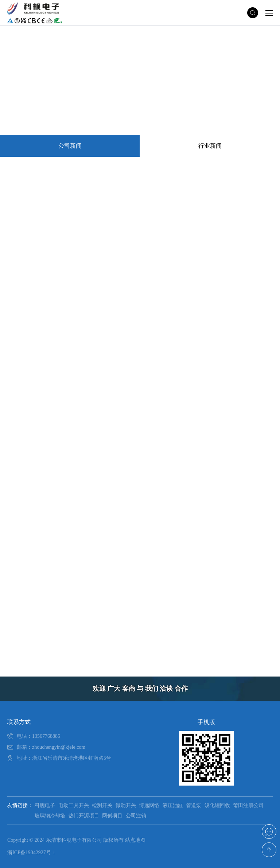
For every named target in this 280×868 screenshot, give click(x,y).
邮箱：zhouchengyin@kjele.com (51, 747)
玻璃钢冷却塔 (50, 816)
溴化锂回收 (217, 805)
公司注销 (136, 816)
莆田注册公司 (248, 805)
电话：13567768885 (38, 736)
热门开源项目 (84, 816)
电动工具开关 (74, 805)
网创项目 (112, 816)
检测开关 (102, 805)
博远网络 (149, 805)
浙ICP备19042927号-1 (31, 852)
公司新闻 (70, 146)
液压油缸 (173, 805)
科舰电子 (45, 805)
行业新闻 (210, 146)
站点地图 (135, 840)
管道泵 (194, 805)
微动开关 (126, 805)
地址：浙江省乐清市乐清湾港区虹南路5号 (64, 758)
